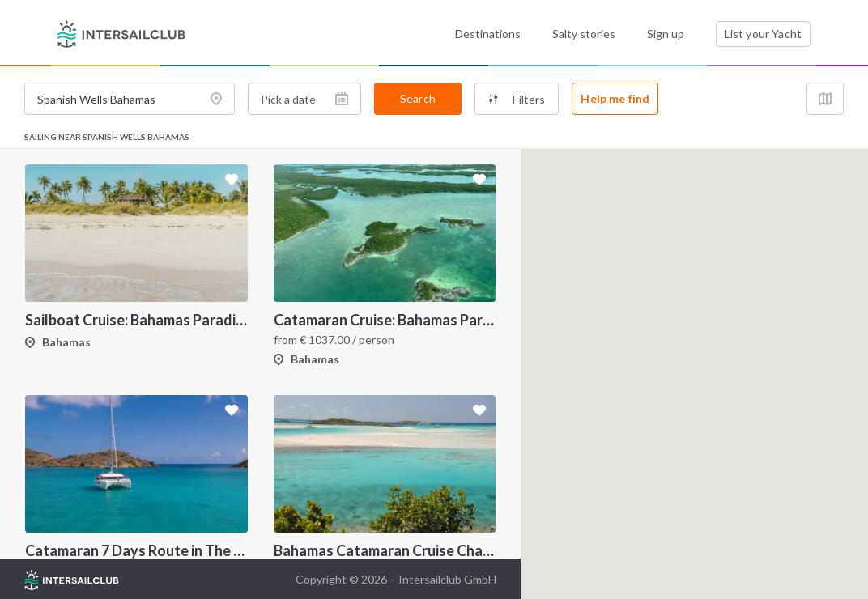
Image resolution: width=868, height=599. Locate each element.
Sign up (666, 34)
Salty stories (584, 34)
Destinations (488, 34)
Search (418, 98)
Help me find (615, 98)
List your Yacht (763, 34)
